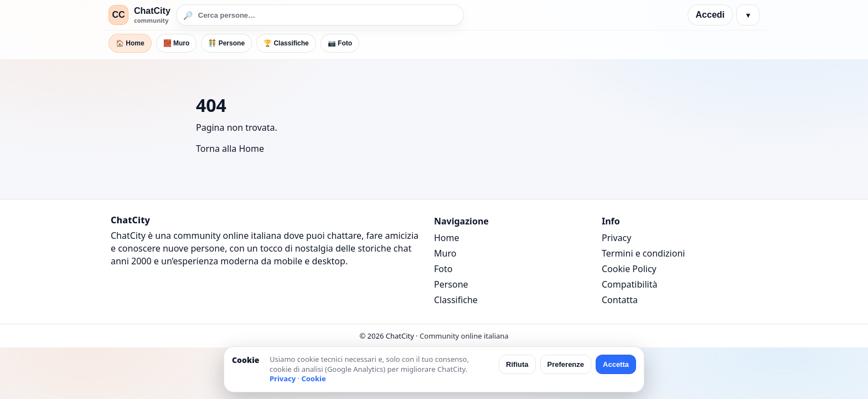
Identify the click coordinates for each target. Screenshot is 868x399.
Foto (443, 269)
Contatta (620, 300)
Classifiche (456, 300)
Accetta (616, 364)
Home (447, 238)
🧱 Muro (177, 43)
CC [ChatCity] (118, 15)
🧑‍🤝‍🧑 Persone (226, 43)
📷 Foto (340, 43)
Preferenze (566, 364)
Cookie (313, 378)
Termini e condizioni (643, 253)
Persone (451, 284)
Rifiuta (517, 364)
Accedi (710, 15)
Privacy (616, 238)
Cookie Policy (629, 269)
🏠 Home (130, 43)
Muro (445, 253)
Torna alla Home (230, 149)
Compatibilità (629, 284)
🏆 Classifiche (286, 43)
